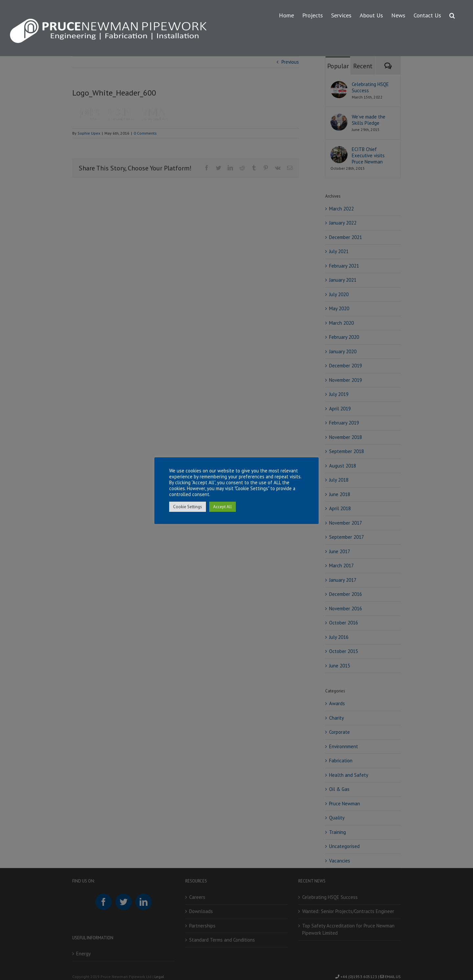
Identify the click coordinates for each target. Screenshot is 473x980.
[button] (452, 14)
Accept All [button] (223, 507)
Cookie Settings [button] (188, 507)
